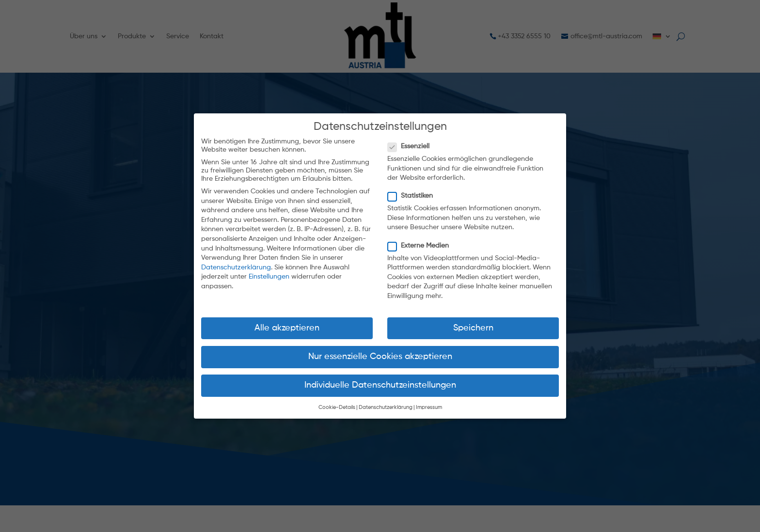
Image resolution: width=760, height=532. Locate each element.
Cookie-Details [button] (337, 400)
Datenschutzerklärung (236, 260)
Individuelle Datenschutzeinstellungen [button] (380, 378)
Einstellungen (269, 269)
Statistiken (413, 189)
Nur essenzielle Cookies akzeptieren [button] (380, 349)
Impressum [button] (429, 400)
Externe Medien (421, 238)
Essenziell (412, 139)
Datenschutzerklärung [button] (386, 400)
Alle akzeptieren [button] (287, 320)
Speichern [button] (473, 320)
